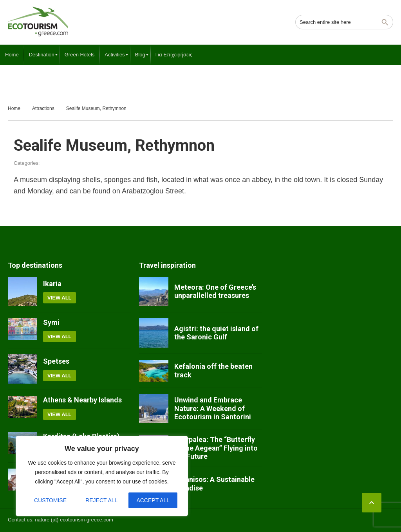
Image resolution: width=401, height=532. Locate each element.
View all (60, 298)
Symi (51, 322)
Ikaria (52, 284)
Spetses (56, 361)
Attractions (43, 108)
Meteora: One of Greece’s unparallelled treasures (215, 291)
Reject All (101, 500)
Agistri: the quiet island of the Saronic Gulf (216, 333)
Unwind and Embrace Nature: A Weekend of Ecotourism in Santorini (213, 408)
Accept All (153, 500)
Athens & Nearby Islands (82, 400)
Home (14, 108)
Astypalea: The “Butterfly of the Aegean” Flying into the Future (216, 448)
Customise (50, 500)
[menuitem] (12, 55)
